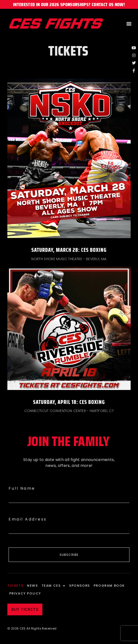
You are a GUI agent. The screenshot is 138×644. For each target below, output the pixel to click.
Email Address (28, 519)
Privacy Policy (25, 593)
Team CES (54, 586)
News (32, 586)
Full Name (22, 488)
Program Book (109, 586)
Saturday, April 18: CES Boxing (69, 402)
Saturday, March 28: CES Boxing (69, 250)
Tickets (15, 586)
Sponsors (80, 586)
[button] (129, 24)
